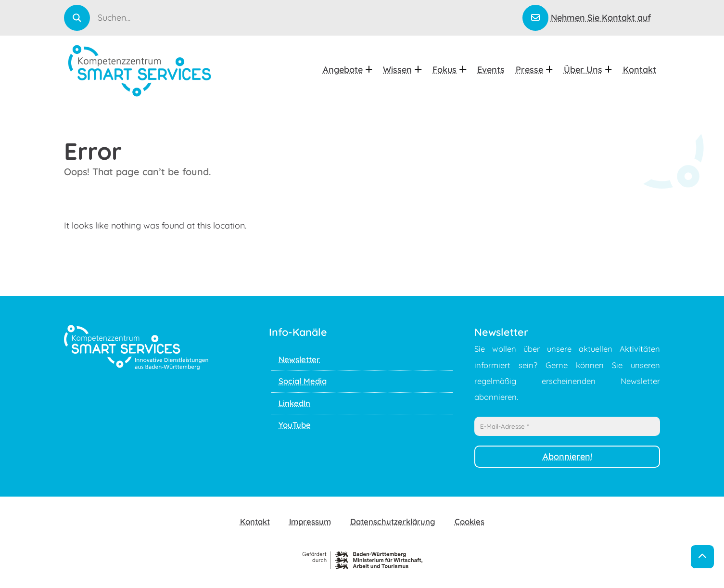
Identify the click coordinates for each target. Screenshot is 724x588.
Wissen (402, 70)
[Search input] (309, 17)
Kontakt (640, 70)
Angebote (348, 70)
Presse (534, 70)
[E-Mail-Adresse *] (567, 426)
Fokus (449, 70)
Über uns (588, 70)
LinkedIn (294, 403)
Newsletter (299, 359)
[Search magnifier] (77, 18)
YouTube (295, 425)
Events (491, 70)
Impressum (310, 521)
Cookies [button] (470, 521)
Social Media (303, 381)
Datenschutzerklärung (393, 521)
